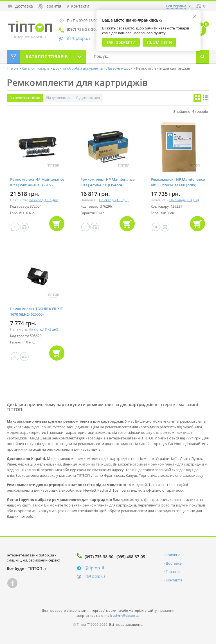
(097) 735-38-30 (99, 557)
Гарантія (173, 572)
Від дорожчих (88, 98)
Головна (173, 555)
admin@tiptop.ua (126, 616)
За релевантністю (25, 98)
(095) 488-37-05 (131, 557)
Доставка (174, 563)
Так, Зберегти (121, 42)
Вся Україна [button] (176, 6)
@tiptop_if (94, 568)
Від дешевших (58, 98)
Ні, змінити (159, 42)
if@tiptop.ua (95, 576)
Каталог (47, 57)
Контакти (174, 580)
